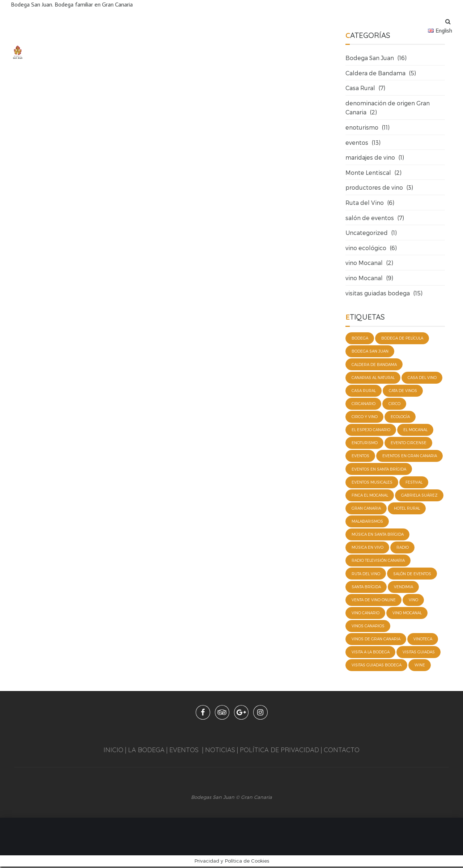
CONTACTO (342, 751)
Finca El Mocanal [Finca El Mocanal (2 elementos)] (370, 496)
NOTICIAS (219, 751)
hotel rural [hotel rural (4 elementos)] (407, 509)
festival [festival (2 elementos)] (414, 483)
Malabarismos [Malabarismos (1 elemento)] (367, 522)
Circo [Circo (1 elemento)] (394, 404)
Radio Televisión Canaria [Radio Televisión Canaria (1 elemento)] (378, 561)
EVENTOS (184, 751)
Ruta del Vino (365, 203)
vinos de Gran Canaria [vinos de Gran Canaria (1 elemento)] (376, 640)
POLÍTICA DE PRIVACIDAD (279, 751)
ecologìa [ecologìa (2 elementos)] (400, 417)
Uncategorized (367, 233)
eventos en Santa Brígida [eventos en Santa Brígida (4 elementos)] (379, 469)
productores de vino (374, 187)
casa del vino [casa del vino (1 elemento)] (422, 378)
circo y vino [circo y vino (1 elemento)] (365, 417)
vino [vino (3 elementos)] (413, 601)
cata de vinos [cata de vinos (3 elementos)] (403, 391)
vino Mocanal (364, 263)
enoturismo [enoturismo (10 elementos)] (365, 443)
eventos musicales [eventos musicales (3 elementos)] (372, 483)
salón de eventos (370, 218)
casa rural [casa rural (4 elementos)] (364, 391)
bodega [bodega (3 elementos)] (360, 338)
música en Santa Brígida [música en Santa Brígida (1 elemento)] (378, 535)
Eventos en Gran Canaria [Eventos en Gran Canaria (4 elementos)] (410, 456)
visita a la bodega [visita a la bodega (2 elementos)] (371, 653)
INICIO (113, 751)
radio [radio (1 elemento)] (403, 548)
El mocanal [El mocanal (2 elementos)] (415, 430)
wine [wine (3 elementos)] (420, 666)
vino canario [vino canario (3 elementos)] (366, 614)
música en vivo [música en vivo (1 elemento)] (368, 548)
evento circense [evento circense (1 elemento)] (409, 443)
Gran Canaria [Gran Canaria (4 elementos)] (366, 509)
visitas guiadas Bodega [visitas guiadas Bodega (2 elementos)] (377, 666)
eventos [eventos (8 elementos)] (360, 456)
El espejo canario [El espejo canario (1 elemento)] (371, 430)
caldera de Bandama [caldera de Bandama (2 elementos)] (374, 365)
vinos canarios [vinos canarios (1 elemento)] (368, 627)
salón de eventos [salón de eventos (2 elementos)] (412, 574)
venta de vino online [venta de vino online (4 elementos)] (374, 601)
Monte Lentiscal (368, 172)
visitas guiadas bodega (378, 293)
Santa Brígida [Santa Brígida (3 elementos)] (366, 588)
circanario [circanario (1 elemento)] (364, 404)
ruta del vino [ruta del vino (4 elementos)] (366, 574)
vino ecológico (366, 248)
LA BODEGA (146, 751)
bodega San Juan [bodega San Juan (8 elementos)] (370, 351)
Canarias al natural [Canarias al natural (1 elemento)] (373, 378)
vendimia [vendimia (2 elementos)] (403, 588)
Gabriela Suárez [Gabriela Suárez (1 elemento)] (419, 496)
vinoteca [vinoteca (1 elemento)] (423, 640)
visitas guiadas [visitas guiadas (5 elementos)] (419, 653)
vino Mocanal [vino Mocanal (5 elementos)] (407, 614)
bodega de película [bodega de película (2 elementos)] (402, 338)
